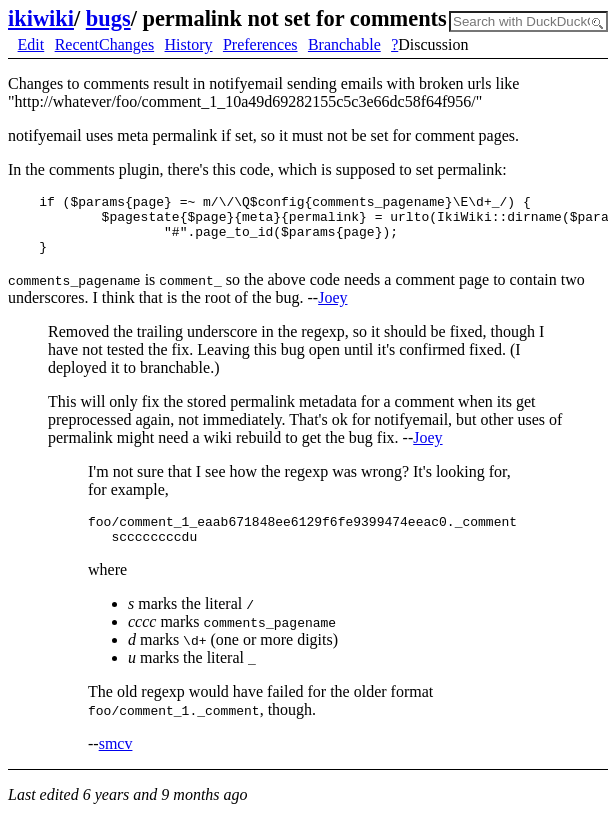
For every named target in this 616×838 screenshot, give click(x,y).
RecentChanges (105, 44)
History (189, 44)
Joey (332, 309)
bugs (108, 18)
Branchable (344, 44)
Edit (31, 44)
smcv (116, 761)
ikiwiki (41, 18)
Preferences (260, 44)
